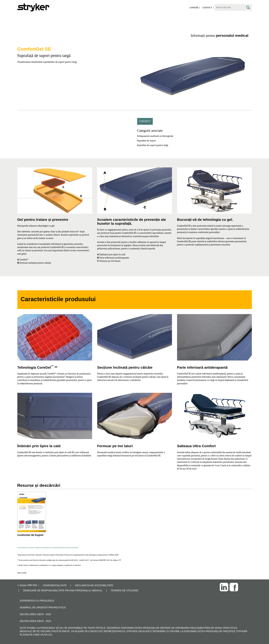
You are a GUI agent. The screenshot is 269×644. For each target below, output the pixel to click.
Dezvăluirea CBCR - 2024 (36, 614)
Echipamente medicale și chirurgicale (155, 136)
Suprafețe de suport (147, 141)
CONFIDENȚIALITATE (55, 585)
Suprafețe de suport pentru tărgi (153, 145)
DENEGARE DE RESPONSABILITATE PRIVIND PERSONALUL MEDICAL (63, 590)
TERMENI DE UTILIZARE (125, 590)
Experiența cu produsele (37, 601)
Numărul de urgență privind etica (43, 607)
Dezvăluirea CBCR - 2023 (36, 621)
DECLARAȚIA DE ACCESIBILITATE (94, 585)
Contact (145, 121)
